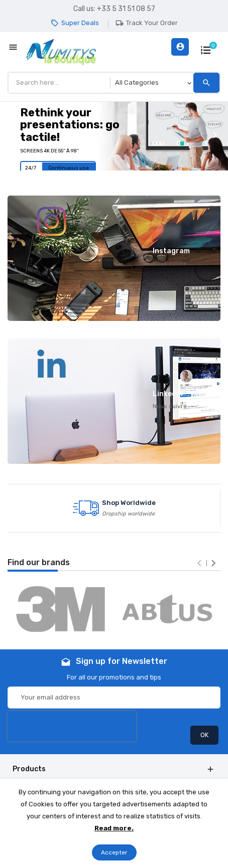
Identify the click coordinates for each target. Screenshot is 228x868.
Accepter (114, 852)
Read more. (114, 828)
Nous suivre (170, 263)
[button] (12, 136)
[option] (114, 136)
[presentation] (199, 563)
